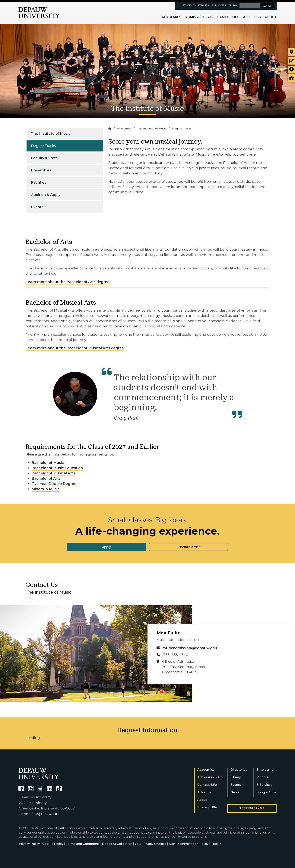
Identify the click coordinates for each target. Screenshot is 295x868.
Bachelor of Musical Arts (53, 473)
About (271, 17)
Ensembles (41, 170)
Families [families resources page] (203, 5)
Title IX (216, 844)
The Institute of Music (51, 134)
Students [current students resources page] (189, 5)
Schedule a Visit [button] (189, 547)
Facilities (39, 182)
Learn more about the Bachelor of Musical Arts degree (75, 348)
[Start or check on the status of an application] (291, 61)
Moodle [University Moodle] (262, 777)
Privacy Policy (29, 844)
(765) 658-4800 (45, 814)
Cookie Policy (53, 844)
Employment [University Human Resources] (266, 770)
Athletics (252, 17)
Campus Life (228, 17)
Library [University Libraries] (236, 777)
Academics (171, 17)
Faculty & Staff (44, 158)
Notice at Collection (117, 844)
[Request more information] (291, 69)
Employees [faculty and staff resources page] (219, 5)
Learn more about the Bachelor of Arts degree (68, 282)
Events (37, 207)
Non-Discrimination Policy (189, 844)
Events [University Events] (236, 785)
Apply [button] (106, 547)
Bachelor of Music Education (57, 468)
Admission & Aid (199, 17)
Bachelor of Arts (46, 478)
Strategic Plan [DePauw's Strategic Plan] (208, 807)
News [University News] (235, 792)
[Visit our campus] (291, 52)
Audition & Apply (46, 195)
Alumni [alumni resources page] (233, 5)
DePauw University (39, 13)
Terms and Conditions (83, 844)
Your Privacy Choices (151, 844)
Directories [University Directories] (239, 770)
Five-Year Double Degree (54, 484)
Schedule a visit (252, 808)
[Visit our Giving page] (291, 78)
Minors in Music (46, 489)
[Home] (110, 129)
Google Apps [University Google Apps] (266, 792)
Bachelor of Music (48, 463)
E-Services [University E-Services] (264, 785)
